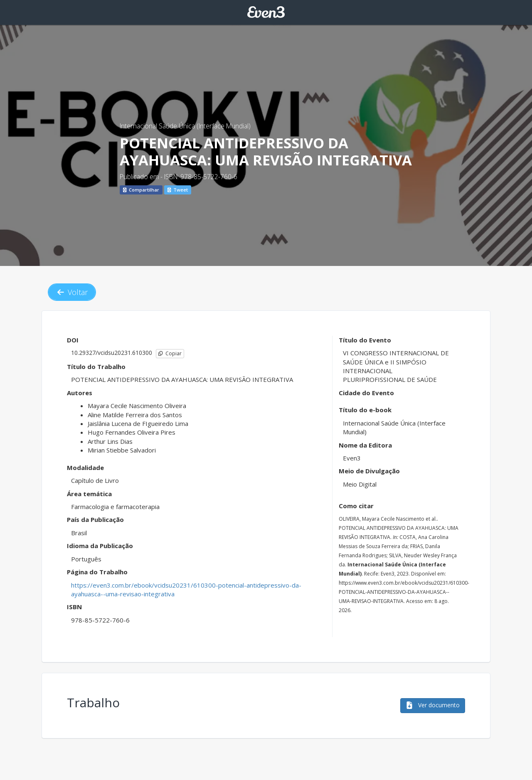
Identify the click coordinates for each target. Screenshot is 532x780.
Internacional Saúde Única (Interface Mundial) (185, 126)
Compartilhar (141, 190)
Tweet (178, 190)
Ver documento (433, 705)
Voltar (72, 292)
